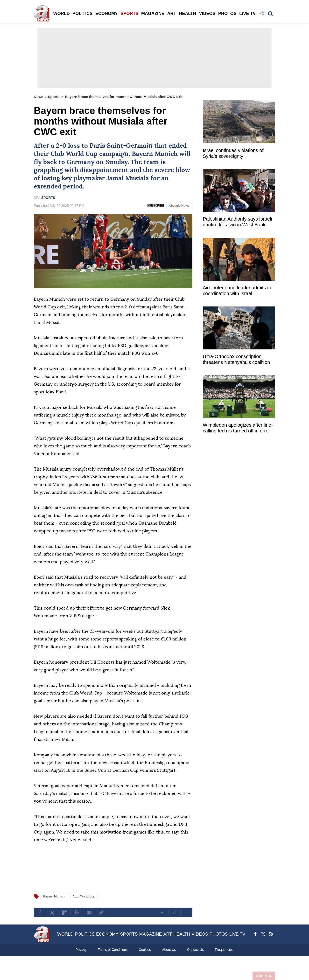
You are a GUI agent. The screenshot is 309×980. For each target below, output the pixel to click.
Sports (54, 97)
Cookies (145, 950)
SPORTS (129, 14)
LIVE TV (247, 14)
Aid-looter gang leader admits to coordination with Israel (237, 291)
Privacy (81, 950)
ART (172, 14)
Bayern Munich (155, 154)
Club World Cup (74, 154)
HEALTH (188, 14)
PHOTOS (227, 14)
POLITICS (82, 14)
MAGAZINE (153, 14)
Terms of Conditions (113, 950)
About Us (169, 950)
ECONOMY (107, 14)
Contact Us (264, 976)
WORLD (62, 14)
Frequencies (224, 950)
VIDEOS (207, 14)
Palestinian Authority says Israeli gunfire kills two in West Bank (237, 222)
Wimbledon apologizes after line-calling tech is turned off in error (238, 428)
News (39, 97)
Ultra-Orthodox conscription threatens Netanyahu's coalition (236, 359)
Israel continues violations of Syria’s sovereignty (233, 153)
